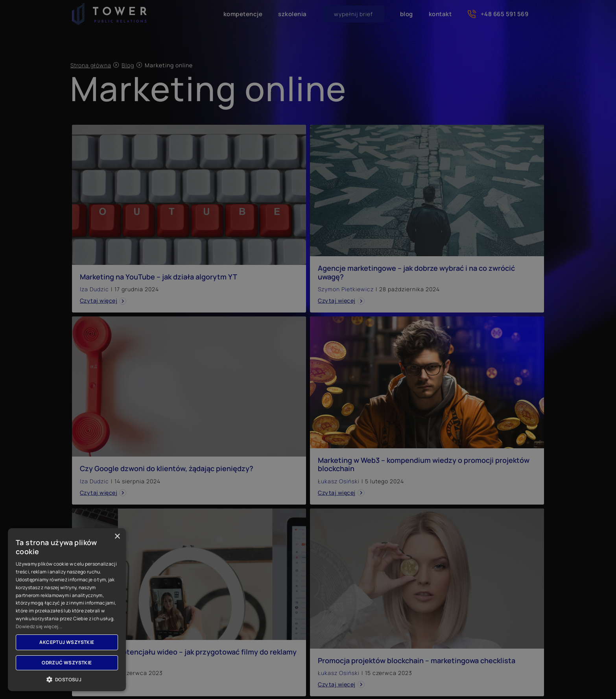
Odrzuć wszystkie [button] (67, 663)
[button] (67, 679)
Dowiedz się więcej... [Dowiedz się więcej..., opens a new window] (39, 626)
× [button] (117, 537)
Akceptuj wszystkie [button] (67, 642)
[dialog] (308, 349)
